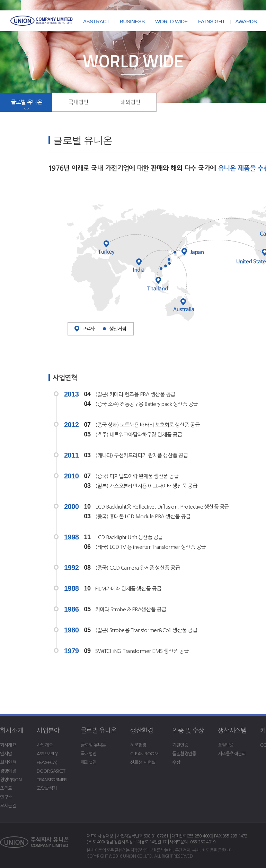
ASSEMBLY (47, 754)
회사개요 (8, 745)
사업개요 (45, 745)
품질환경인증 (184, 754)
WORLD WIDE (171, 21)
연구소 (6, 797)
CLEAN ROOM (144, 754)
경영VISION (11, 780)
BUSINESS (132, 21)
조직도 (6, 788)
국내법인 (78, 102)
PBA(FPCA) (47, 762)
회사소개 (11, 731)
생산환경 (142, 731)
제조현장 (138, 745)
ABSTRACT (96, 21)
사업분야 (48, 731)
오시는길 (8, 806)
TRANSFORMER (52, 780)
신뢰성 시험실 (143, 762)
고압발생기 (47, 788)
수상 (176, 762)
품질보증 (226, 745)
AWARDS (246, 21)
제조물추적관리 (232, 754)
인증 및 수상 (188, 731)
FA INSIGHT (212, 21)
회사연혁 (8, 762)
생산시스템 (232, 731)
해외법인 (130, 102)
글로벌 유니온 (26, 102)
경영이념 (8, 771)
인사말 (6, 754)
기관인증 (180, 745)
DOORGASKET (51, 771)
